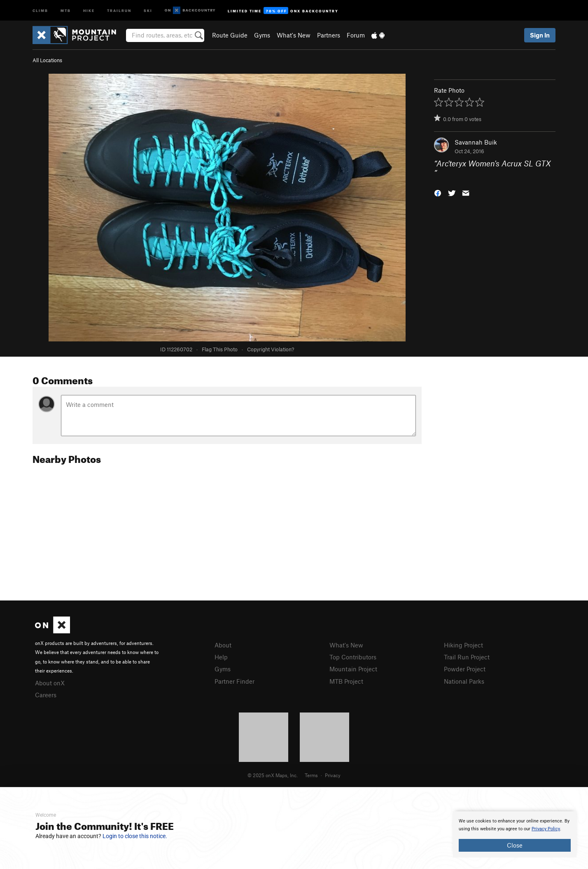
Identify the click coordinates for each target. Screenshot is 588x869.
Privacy (333, 775)
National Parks (464, 681)
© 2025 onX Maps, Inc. (273, 775)
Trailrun (119, 10)
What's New (294, 35)
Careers (46, 695)
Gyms (262, 35)
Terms (311, 775)
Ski (148, 10)
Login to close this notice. (135, 836)
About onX (50, 683)
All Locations (47, 60)
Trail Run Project (467, 657)
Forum (356, 35)
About (223, 645)
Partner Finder (234, 681)
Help (221, 657)
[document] (515, 834)
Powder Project (465, 669)
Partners (329, 35)
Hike (89, 10)
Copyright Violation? (271, 349)
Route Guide (230, 35)
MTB (66, 10)
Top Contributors (353, 657)
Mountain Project (353, 669)
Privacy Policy (546, 829)
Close (515, 845)
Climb (40, 10)
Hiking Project (463, 645)
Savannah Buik (476, 142)
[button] (438, 192)
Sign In (540, 35)
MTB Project (346, 681)
